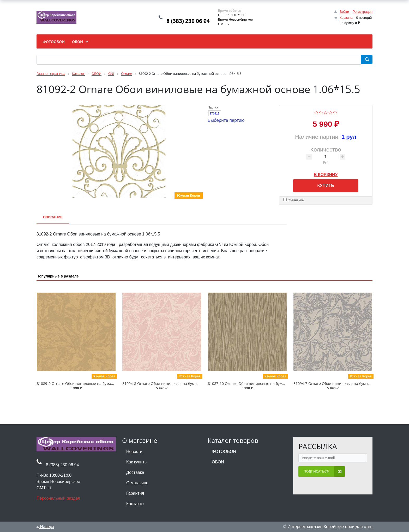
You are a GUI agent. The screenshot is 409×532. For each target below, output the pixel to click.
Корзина (346, 18)
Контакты (135, 504)
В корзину (326, 174)
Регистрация (363, 12)
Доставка (135, 472)
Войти (344, 12)
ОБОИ (218, 462)
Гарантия (135, 493)
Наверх (45, 527)
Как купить (136, 462)
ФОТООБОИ (224, 452)
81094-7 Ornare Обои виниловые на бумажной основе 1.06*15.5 (351, 383)
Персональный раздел (58, 498)
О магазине (137, 483)
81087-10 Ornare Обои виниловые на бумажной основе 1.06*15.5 (266, 383)
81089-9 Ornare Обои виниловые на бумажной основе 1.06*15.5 (94, 383)
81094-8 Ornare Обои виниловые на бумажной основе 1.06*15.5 (180, 383)
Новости (134, 452)
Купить (326, 186)
